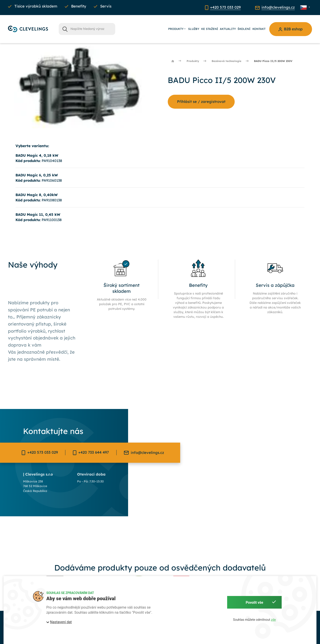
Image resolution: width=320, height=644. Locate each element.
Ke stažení (210, 29)
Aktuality (228, 29)
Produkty (177, 29)
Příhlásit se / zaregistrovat (201, 101)
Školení (244, 29)
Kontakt (259, 29)
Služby (194, 29)
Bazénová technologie (226, 61)
